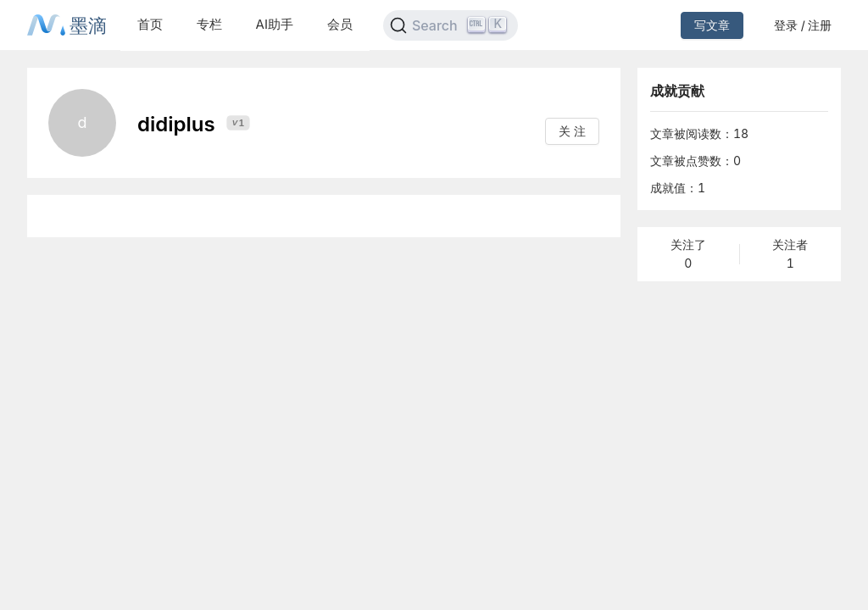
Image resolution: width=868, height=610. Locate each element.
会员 (340, 24)
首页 (150, 24)
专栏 (209, 24)
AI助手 (275, 24)
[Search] (451, 25)
